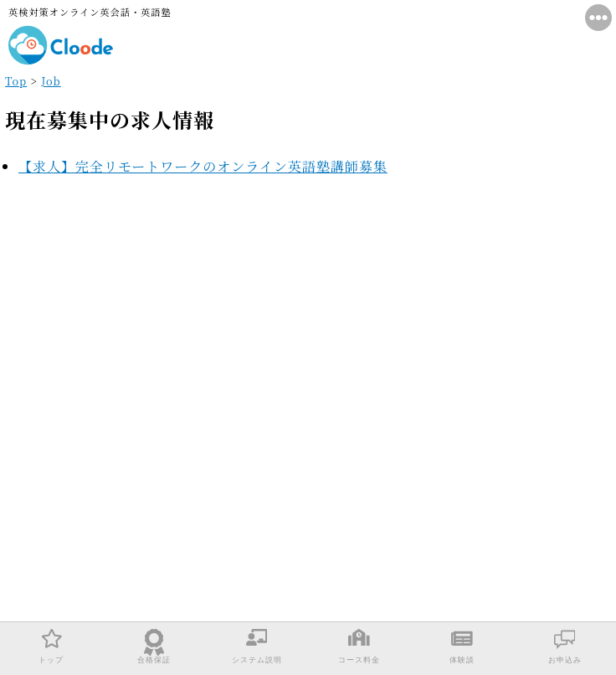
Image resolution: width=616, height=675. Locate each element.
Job (51, 81)
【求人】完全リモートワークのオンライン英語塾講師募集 (203, 166)
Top (16, 81)
